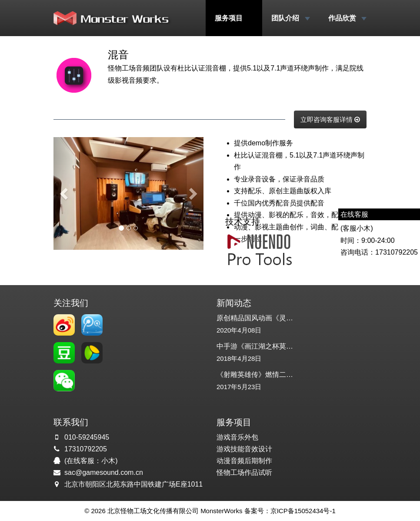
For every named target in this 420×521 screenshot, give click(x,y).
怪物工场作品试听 (244, 472)
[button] (65, 193)
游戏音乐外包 (237, 437)
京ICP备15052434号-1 (303, 511)
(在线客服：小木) (91, 461)
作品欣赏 (347, 18)
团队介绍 (290, 18)
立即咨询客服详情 (330, 119)
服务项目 (234, 18)
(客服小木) (357, 228)
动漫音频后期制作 (244, 461)
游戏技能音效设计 (244, 449)
